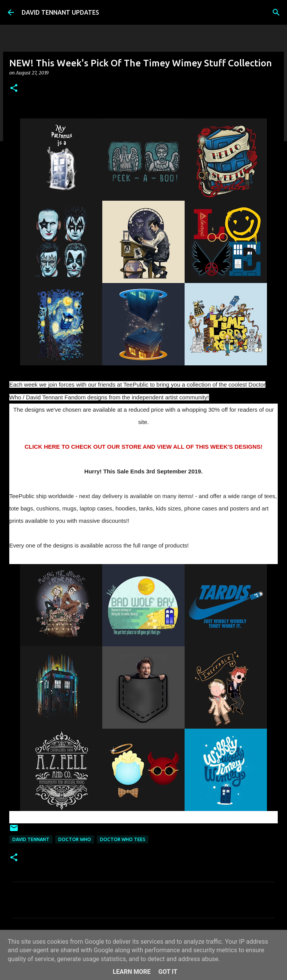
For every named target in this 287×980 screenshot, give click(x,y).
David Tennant (31, 839)
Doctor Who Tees (123, 839)
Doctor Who (75, 839)
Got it (168, 972)
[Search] (276, 12)
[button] (14, 89)
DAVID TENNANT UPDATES (60, 12)
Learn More (132, 972)
